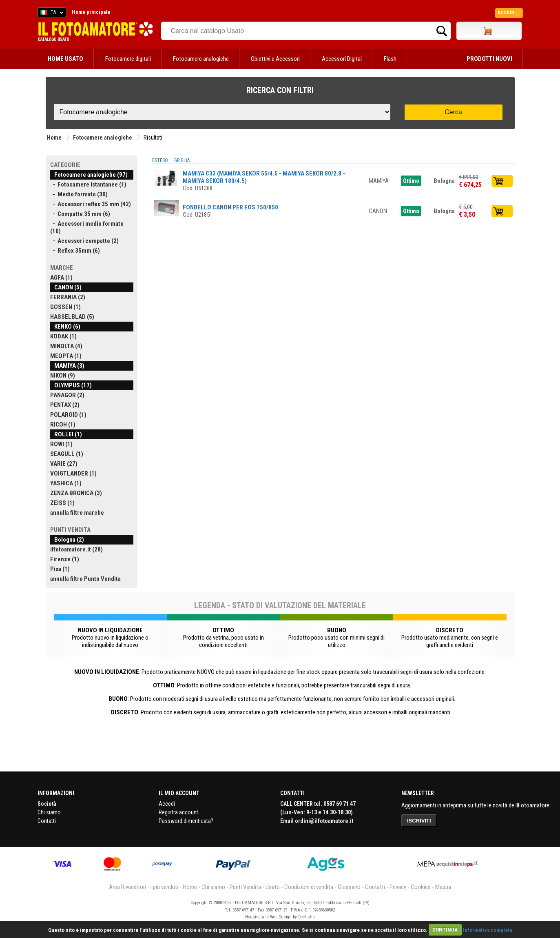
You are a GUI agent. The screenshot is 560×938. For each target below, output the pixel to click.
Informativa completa (487, 930)
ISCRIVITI (419, 821)
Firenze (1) (65, 559)
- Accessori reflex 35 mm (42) (91, 204)
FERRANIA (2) (68, 297)
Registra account (178, 812)
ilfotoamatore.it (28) (76, 549)
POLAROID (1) (68, 415)
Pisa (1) (60, 569)
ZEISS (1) (62, 503)
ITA (50, 13)
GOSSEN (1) (65, 307)
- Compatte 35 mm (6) (80, 214)
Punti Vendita (245, 887)
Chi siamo (49, 812)
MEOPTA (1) (66, 356)
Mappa (443, 887)
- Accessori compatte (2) (84, 241)
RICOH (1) (63, 425)
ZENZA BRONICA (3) (76, 493)
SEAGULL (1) (67, 454)
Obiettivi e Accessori (275, 59)
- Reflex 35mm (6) (75, 251)
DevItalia (307, 917)
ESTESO (160, 160)
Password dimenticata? (186, 821)
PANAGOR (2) (67, 395)
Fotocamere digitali (128, 59)
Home (54, 138)
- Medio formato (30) (79, 194)
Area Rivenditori (127, 887)
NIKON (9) (63, 376)
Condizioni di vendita (309, 887)
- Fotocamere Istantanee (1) (88, 184)
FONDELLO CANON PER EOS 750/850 (230, 207)
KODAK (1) (63, 336)
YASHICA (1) (66, 483)
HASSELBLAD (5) (72, 317)
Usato (273, 887)
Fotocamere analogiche (201, 59)
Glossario (349, 887)
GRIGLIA (182, 160)
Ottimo (411, 181)
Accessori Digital (342, 59)
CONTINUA (445, 930)
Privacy (398, 887)
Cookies (421, 887)
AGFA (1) (61, 278)
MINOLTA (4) (66, 346)
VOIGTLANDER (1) (73, 473)
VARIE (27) (64, 464)
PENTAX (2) (65, 405)
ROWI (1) (61, 444)
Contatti (47, 821)
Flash (390, 59)
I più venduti (164, 887)
